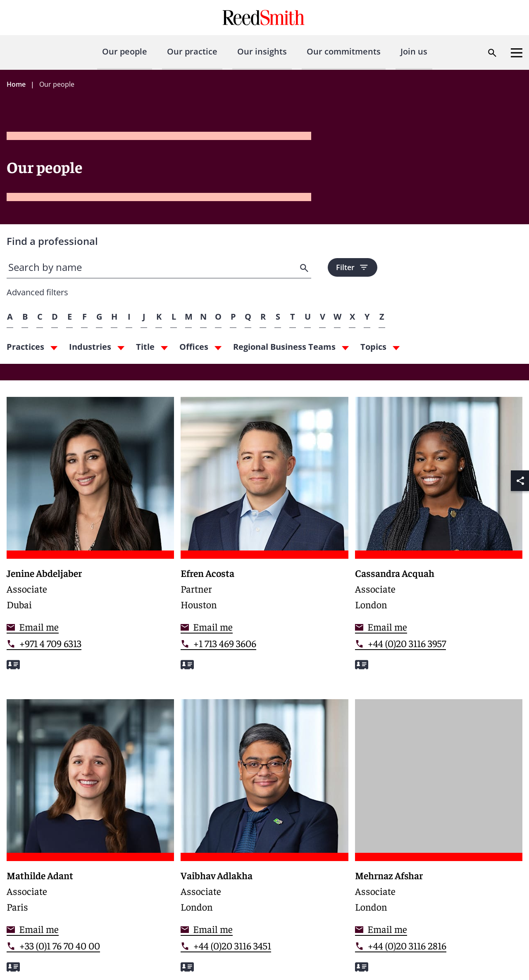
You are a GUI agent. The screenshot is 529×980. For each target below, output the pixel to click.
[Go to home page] (265, 18)
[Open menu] (517, 53)
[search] (305, 268)
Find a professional (52, 241)
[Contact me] (33, 627)
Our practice (192, 51)
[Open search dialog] (492, 53)
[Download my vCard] (13, 665)
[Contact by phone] (44, 643)
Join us (414, 51)
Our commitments (344, 51)
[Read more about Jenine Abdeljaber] (90, 538)
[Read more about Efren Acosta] (264, 538)
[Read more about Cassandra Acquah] (439, 538)
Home (16, 84)
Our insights (262, 51)
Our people (125, 51)
